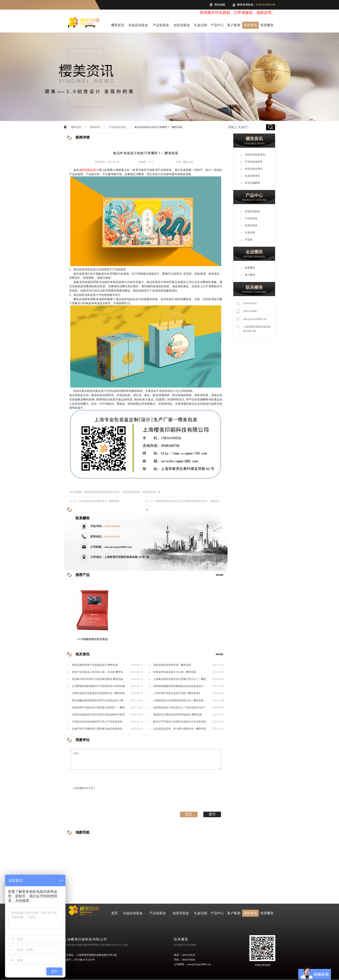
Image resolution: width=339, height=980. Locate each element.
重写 (212, 814)
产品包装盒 (161, 25)
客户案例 (234, 25)
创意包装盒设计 (89, 170)
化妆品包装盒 (138, 25)
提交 (189, 814)
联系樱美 (267, 25)
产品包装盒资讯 (117, 127)
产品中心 (217, 25)
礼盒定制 (201, 25)
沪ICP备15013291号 (84, 960)
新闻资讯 (250, 25)
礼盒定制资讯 (252, 176)
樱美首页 (118, 25)
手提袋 (249, 240)
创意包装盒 (182, 25)
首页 (115, 913)
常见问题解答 (252, 183)
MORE (220, 575)
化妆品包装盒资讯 (255, 155)
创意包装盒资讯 (254, 169)
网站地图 (220, 5)
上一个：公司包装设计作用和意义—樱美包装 (94, 501)
